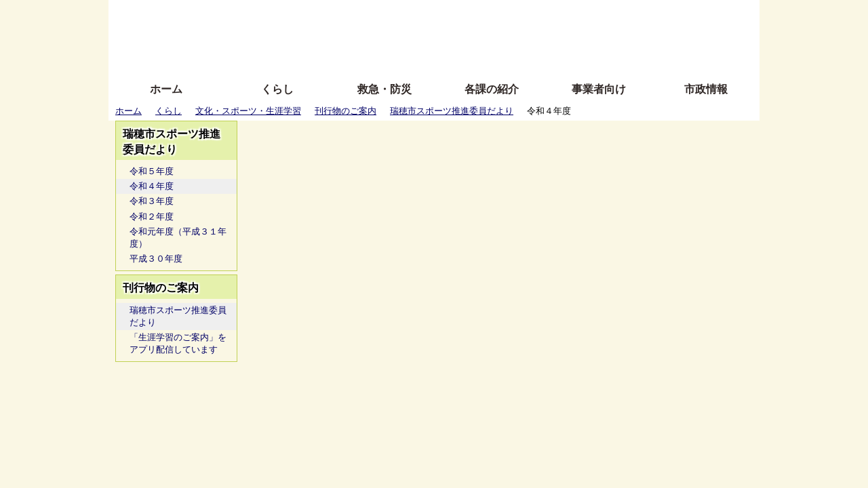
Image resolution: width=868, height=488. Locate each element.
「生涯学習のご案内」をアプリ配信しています (178, 343)
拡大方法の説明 (335, 56)
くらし (277, 89)
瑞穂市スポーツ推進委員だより (452, 111)
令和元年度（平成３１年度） (178, 238)
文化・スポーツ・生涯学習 (248, 111)
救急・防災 (384, 89)
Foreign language (346, 36)
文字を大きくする (446, 36)
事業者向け (599, 89)
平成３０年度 (156, 259)
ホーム (166, 89)
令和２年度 (152, 217)
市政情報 (706, 89)
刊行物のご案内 (346, 111)
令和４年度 (152, 186)
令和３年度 (152, 201)
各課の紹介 (492, 89)
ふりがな (326, 15)
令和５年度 (152, 171)
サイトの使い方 (419, 56)
